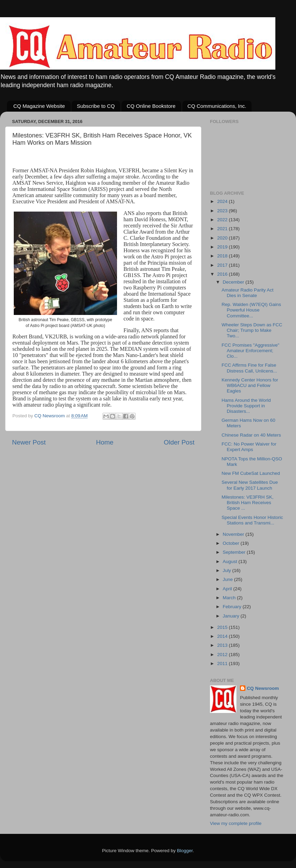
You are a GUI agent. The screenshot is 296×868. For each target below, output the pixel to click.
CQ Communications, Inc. (217, 106)
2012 (223, 655)
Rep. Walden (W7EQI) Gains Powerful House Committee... (251, 310)
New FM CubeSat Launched (251, 473)
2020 (223, 238)
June (228, 579)
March (230, 598)
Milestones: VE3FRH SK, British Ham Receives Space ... (248, 503)
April (228, 589)
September (235, 552)
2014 (223, 636)
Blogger (185, 851)
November (234, 534)
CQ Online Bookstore (151, 106)
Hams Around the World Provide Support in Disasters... (246, 406)
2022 (223, 220)
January (232, 616)
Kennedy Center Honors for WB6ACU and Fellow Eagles (250, 385)
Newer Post (29, 442)
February (233, 607)
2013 (223, 645)
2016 (223, 274)
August (231, 561)
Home (105, 442)
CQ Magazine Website (39, 106)
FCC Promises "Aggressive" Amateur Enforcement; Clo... (251, 351)
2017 (223, 265)
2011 (223, 663)
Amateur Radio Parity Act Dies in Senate (248, 293)
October (232, 543)
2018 (223, 256)
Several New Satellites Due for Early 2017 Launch (250, 485)
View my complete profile (236, 823)
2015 (223, 627)
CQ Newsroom (263, 688)
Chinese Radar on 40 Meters (251, 435)
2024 (223, 201)
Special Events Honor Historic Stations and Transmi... (252, 520)
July (228, 570)
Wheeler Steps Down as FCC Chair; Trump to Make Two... (252, 330)
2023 (223, 211)
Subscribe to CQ (96, 106)
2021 (223, 229)
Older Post (179, 442)
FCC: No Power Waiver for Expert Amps (249, 447)
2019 (223, 247)
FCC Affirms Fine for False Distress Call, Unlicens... (249, 368)
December (234, 282)
